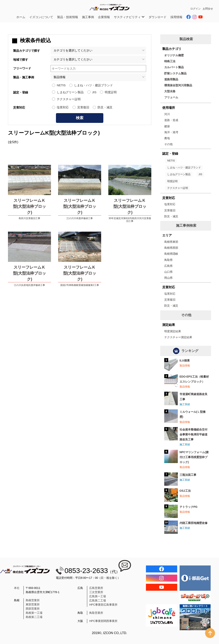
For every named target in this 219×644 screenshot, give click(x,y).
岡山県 (168, 278)
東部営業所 (33, 604)
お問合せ (208, 9)
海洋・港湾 (171, 132)
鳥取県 (168, 260)
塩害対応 (63, 107)
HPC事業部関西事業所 (103, 621)
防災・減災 (105, 107)
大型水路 (170, 91)
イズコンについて (41, 17)
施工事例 (88, 17)
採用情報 (176, 17)
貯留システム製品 (175, 73)
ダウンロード (157, 17)
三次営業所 (96, 592)
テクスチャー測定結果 (178, 337)
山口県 (168, 272)
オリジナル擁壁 (174, 55)
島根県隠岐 (171, 254)
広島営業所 (96, 588)
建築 (167, 126)
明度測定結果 (173, 331)
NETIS (61, 85)
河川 (167, 114)
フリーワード (22, 68)
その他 (168, 144)
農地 (167, 138)
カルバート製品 (174, 67)
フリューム (171, 97)
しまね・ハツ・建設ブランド (93, 85)
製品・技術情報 (68, 17)
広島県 (168, 266)
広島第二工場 (98, 600)
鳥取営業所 (96, 613)
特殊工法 (170, 61)
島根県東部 (171, 242)
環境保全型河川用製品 (178, 85)
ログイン (196, 9)
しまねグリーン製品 (70, 92)
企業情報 (104, 17)
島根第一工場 (34, 613)
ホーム (21, 17)
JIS (94, 92)
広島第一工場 (98, 596)
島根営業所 (33, 600)
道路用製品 (171, 79)
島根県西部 (171, 248)
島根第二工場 (34, 617)
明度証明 (111, 92)
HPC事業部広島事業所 (103, 605)
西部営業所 (33, 609)
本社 (17, 588)
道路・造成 (171, 120)
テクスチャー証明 (69, 99)
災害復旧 (83, 107)
